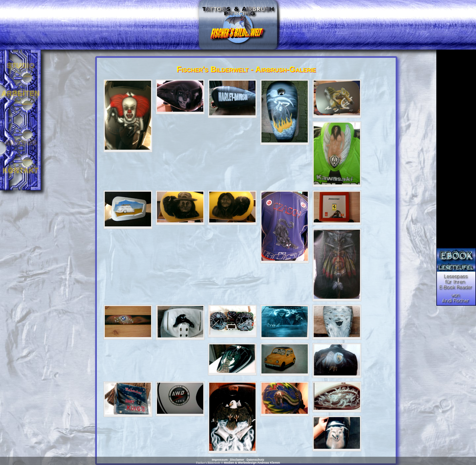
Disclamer (237, 460)
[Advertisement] (456, 149)
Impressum (220, 460)
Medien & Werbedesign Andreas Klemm (252, 463)
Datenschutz (256, 460)
